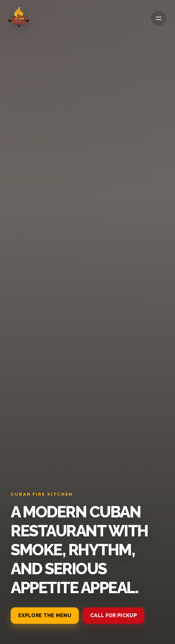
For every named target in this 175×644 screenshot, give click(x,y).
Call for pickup (114, 615)
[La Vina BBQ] (19, 17)
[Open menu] (159, 18)
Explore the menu (45, 615)
